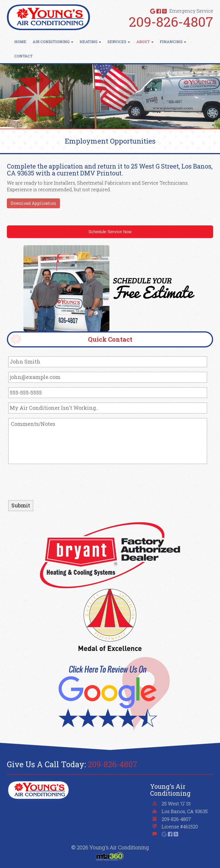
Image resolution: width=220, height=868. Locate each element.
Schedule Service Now (110, 232)
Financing (173, 42)
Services (119, 42)
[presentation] (52, 480)
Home (20, 42)
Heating (90, 42)
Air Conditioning (53, 42)
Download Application (33, 203)
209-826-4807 (171, 22)
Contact (23, 56)
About (145, 42)
